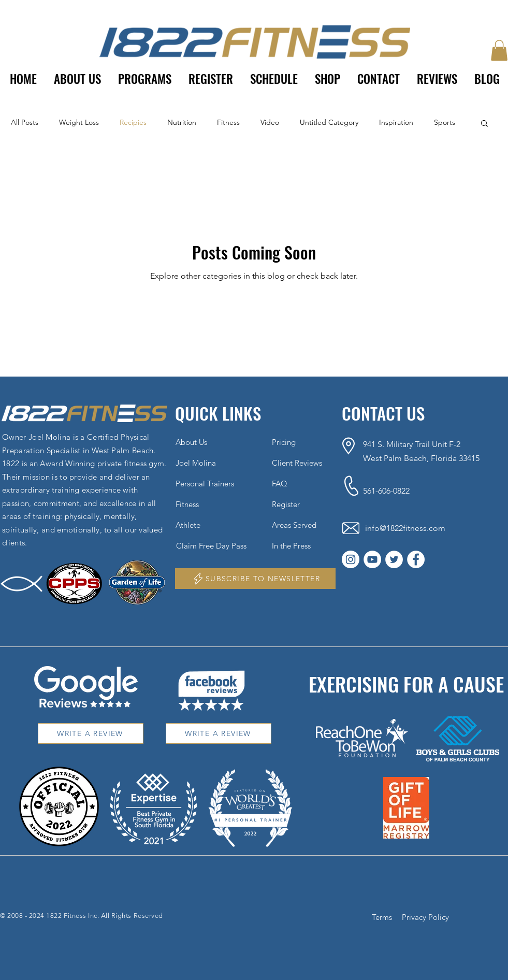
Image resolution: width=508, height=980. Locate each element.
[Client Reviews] (301, 463)
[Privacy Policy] (427, 917)
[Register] (301, 504)
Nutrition (182, 122)
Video (270, 122)
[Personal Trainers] (205, 483)
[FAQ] (301, 483)
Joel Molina (49, 437)
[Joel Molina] (205, 463)
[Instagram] (351, 559)
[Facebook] (416, 559)
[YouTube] (372, 559)
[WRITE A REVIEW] (91, 733)
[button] (145, 79)
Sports (445, 122)
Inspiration (396, 122)
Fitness (228, 122)
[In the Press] (301, 545)
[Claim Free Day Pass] (216, 545)
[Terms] (383, 917)
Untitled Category (329, 122)
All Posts (25, 122)
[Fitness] (205, 504)
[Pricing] (301, 442)
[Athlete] (205, 525)
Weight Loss (79, 122)
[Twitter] (394, 559)
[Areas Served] (301, 525)
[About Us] (205, 442)
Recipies (133, 122)
